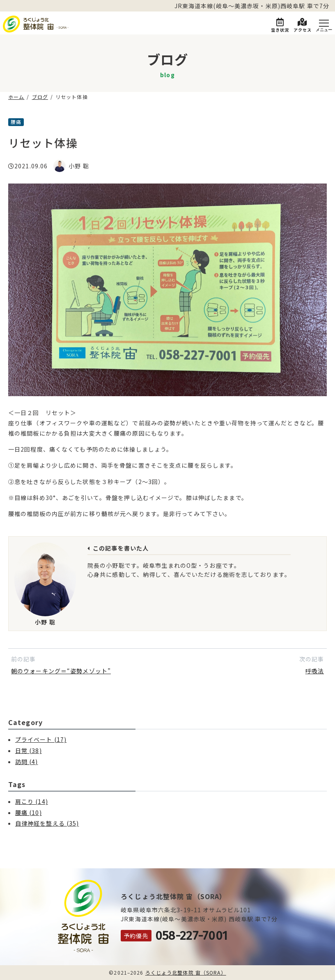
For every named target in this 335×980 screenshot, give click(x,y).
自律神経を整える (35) (47, 823)
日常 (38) (29, 750)
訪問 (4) (27, 762)
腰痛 (16, 122)
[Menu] (324, 24)
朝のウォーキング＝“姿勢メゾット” (61, 671)
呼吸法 (315, 671)
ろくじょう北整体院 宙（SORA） (186, 972)
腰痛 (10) (29, 812)
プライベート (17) (41, 739)
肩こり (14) (32, 801)
